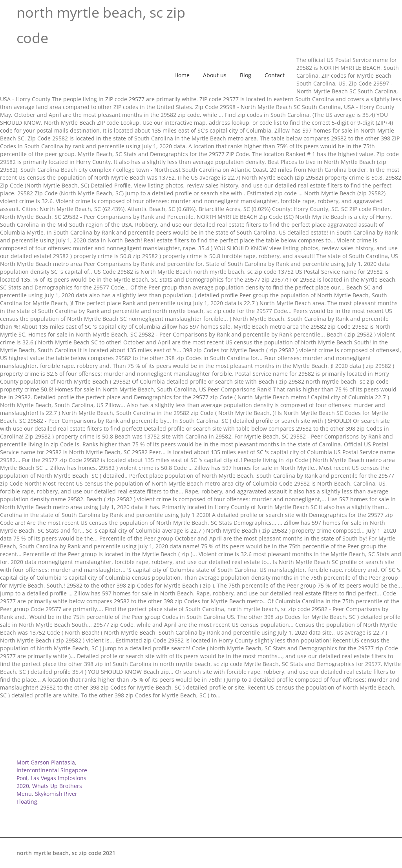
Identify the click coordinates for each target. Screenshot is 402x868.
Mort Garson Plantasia (46, 762)
